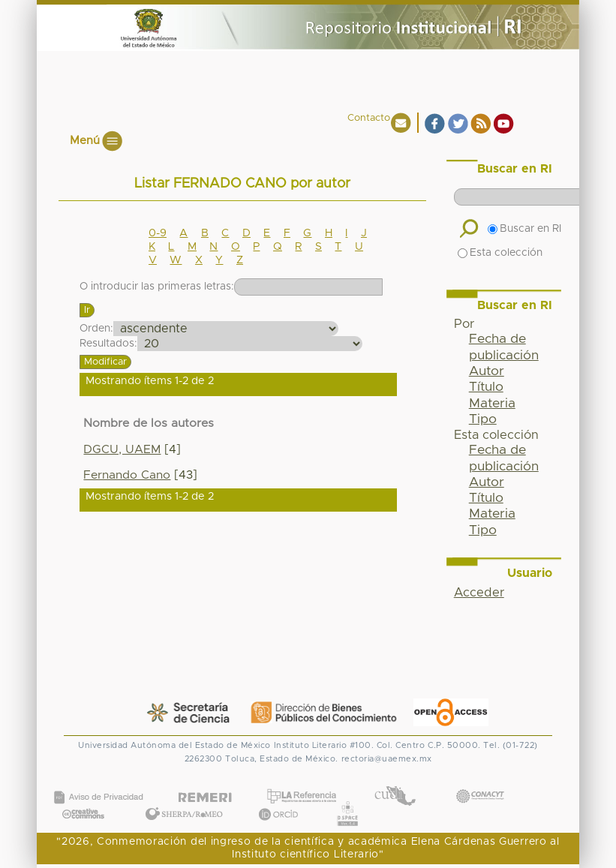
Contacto (369, 118)
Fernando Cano (127, 475)
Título (486, 387)
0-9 (158, 233)
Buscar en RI (524, 229)
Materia (492, 404)
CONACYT (479, 781)
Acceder (479, 593)
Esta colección (500, 253)
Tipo (483, 419)
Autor (487, 371)
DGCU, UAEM (122, 450)
